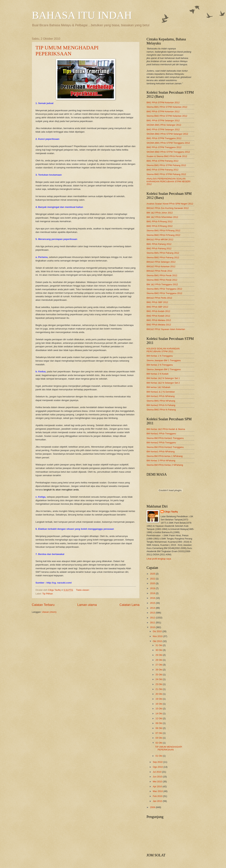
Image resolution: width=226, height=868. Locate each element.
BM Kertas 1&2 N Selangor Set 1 (163, 378)
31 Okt (159, 645)
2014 (153, 608)
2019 (153, 588)
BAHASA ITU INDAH (82, 15)
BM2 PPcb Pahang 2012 (159, 248)
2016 (153, 598)
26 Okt (159, 670)
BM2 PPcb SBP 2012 (157, 307)
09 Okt (159, 723)
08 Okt (159, 728)
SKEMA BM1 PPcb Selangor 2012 (164, 125)
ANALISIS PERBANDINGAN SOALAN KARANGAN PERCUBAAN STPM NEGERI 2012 (168, 181)
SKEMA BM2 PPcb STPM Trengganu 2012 (168, 152)
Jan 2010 (158, 801)
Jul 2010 (157, 772)
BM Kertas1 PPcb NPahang (161, 396)
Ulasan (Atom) (49, 612)
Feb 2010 (158, 796)
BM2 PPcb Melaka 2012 (159, 325)
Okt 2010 (158, 641)
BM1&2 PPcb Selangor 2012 (161, 262)
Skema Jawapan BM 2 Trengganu (164, 369)
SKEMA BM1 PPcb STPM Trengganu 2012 (168, 143)
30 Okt (159, 650)
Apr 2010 (158, 786)
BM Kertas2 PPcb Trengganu (161, 443)
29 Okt (159, 655)
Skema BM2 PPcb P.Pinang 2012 (163, 235)
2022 (153, 579)
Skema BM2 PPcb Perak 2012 (162, 280)
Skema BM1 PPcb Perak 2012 (162, 275)
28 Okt (159, 660)
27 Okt (159, 665)
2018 (153, 593)
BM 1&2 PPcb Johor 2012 (160, 213)
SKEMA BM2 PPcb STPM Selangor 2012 (167, 134)
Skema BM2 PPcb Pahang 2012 (163, 257)
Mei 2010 (158, 782)
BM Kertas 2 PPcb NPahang (161, 461)
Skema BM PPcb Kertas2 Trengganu (165, 447)
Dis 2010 (157, 631)
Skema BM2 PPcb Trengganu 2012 (164, 293)
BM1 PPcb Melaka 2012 (159, 320)
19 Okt (159, 699)
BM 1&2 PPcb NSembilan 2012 (162, 217)
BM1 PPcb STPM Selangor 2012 (163, 120)
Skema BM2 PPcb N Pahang (161, 410)
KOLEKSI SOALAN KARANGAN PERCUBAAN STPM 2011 (163, 350)
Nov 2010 (158, 636)
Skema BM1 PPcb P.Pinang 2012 (163, 230)
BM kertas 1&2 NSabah (158, 387)
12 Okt (159, 718)
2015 (153, 603)
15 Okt (159, 709)
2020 (153, 583)
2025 (153, 574)
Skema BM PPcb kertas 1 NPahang (165, 456)
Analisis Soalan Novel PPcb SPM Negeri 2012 (170, 204)
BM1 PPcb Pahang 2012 (159, 244)
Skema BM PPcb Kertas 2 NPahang (165, 465)
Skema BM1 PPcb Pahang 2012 (163, 253)
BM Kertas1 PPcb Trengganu (161, 434)
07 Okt (159, 733)
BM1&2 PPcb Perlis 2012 (159, 298)
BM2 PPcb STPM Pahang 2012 (162, 170)
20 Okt (159, 694)
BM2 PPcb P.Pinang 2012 (160, 226)
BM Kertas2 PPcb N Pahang (161, 405)
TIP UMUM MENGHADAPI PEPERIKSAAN (67, 51)
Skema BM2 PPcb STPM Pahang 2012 (166, 174)
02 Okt (159, 743)
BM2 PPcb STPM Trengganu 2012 (164, 147)
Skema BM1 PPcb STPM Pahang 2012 (166, 165)
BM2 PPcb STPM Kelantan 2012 (163, 111)
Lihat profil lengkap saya (159, 559)
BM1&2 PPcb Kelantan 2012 (161, 266)
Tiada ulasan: (83, 590)
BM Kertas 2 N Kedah (158, 374)
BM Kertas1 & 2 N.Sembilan (161, 392)
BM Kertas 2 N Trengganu (160, 365)
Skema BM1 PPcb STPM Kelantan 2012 (167, 107)
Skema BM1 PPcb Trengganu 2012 (164, 289)
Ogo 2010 (158, 767)
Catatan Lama (130, 605)
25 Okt (159, 675)
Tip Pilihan (47, 594)
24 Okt (159, 679)
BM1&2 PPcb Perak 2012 (159, 271)
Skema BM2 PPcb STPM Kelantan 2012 (167, 116)
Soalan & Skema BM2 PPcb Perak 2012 (167, 156)
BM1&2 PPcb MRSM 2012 (160, 239)
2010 (153, 627)
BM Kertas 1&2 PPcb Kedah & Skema (166, 429)
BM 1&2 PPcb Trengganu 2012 (162, 284)
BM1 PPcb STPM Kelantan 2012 (163, 103)
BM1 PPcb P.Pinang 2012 (160, 221)
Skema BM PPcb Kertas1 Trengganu (165, 438)
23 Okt (159, 684)
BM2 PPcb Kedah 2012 (158, 316)
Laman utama (87, 605)
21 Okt (159, 689)
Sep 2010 (158, 762)
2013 (153, 613)
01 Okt (159, 756)
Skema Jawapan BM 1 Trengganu (164, 360)
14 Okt (159, 713)
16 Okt (159, 704)
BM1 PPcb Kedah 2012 (158, 311)
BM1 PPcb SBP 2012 (157, 302)
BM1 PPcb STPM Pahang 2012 (162, 161)
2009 (153, 807)
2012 (153, 618)
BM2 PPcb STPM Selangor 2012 (163, 129)
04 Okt (159, 738)
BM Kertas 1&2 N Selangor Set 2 (163, 383)
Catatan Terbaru (43, 605)
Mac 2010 (158, 791)
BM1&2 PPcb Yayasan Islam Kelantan (166, 329)
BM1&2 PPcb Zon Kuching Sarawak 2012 (168, 208)
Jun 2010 (158, 777)
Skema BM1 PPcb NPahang (161, 401)
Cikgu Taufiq (171, 512)
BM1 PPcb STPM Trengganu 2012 (164, 138)
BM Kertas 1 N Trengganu (160, 356)
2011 (153, 623)
